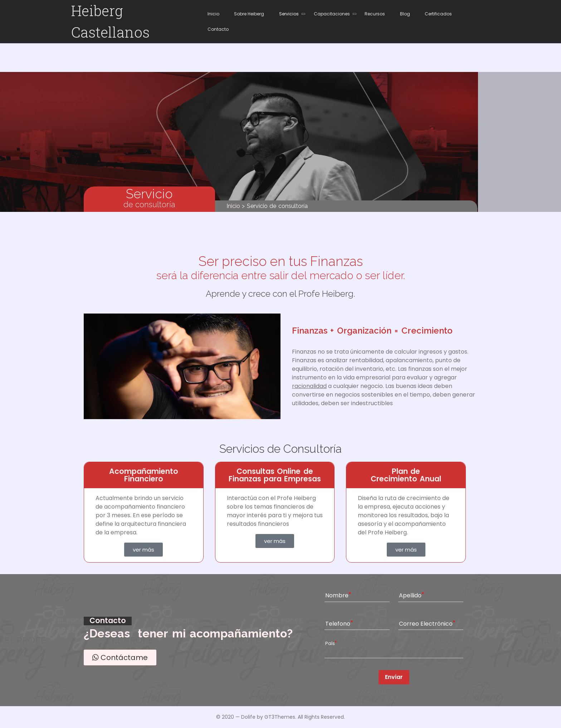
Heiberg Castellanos (110, 21)
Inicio (233, 206)
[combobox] (394, 651)
